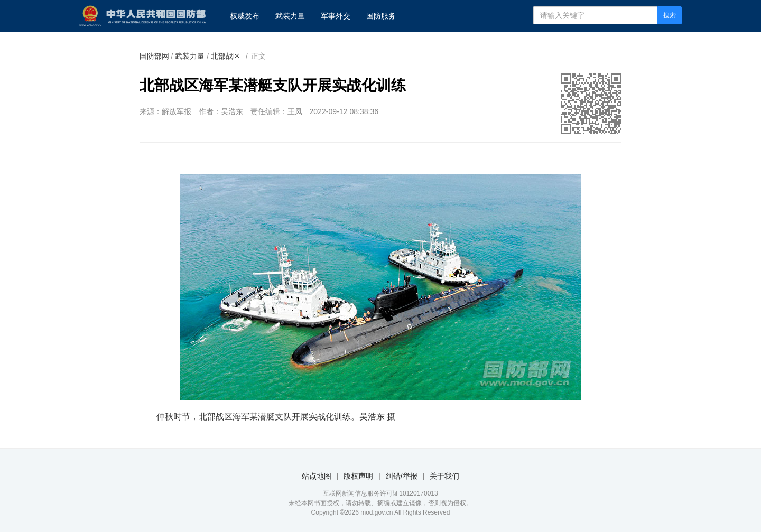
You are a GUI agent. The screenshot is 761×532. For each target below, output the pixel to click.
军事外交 (336, 16)
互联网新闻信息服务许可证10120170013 (380, 493)
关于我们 (444, 476)
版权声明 (358, 476)
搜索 (670, 15)
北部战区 (226, 56)
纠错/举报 (402, 476)
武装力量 (290, 16)
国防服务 (381, 16)
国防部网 (154, 56)
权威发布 (245, 16)
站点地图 (317, 476)
